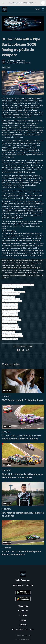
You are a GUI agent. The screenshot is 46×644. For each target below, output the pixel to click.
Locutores (23, 615)
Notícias (23, 620)
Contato (23, 625)
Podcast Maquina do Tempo (23, 629)
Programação (23, 611)
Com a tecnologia (23, 640)
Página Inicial (23, 606)
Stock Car (6, 67)
